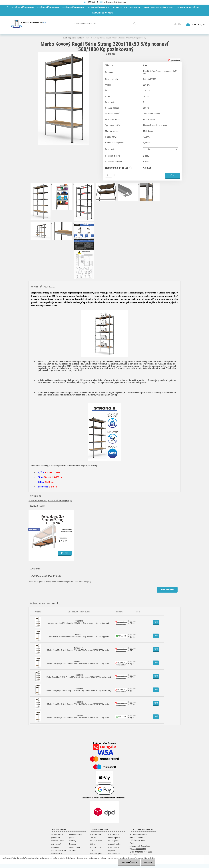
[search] (134, 23)
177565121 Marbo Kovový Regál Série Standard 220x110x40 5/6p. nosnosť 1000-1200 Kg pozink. (79, 703)
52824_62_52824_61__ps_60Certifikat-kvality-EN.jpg (50, 500)
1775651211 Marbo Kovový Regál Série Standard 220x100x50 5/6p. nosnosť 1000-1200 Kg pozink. (79, 649)
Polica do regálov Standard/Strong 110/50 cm (53, 517)
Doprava (72, 844)
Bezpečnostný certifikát (75, 848)
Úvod (65, 37)
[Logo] (29, 24)
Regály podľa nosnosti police (114, 836)
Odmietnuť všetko (129, 863)
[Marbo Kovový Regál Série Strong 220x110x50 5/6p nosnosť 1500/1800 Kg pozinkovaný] (64, 53)
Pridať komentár (167, 589)
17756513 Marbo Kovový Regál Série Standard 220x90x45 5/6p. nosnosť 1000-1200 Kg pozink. (79, 635)
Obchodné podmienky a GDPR (59, 848)
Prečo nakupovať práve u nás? (58, 842)
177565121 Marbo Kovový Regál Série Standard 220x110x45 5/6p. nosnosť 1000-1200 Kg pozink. (79, 716)
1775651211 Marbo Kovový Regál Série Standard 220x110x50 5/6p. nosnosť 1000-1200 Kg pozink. (79, 662)
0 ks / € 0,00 (198, 24)
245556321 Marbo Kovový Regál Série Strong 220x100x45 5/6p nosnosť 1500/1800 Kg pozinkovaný (79, 676)
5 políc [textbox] (147, 149)
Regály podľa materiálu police (114, 842)
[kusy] (109, 175)
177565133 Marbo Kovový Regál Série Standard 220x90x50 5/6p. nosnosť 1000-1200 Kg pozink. (79, 622)
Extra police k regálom (114, 848)
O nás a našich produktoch (57, 836)
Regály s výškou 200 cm (97, 842)
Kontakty (73, 840)
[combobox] (161, 149)
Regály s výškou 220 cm (76, 37)
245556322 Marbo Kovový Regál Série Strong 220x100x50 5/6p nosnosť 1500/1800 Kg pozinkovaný (79, 689)
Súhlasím (148, 863)
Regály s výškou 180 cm (97, 836)
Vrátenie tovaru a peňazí (76, 836)
